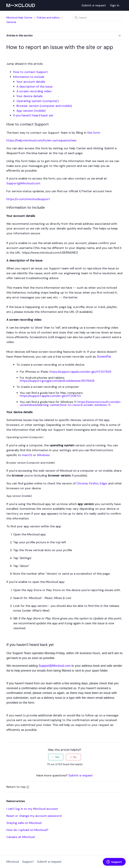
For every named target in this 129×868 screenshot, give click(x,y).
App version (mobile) (31, 111)
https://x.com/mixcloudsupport (28, 199)
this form (94, 133)
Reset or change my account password (34, 816)
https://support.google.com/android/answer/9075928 (57, 381)
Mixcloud (13, 862)
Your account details (31, 82)
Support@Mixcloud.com (23, 183)
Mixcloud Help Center (19, 18)
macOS (27, 455)
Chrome (82, 483)
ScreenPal (104, 357)
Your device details (30, 96)
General (11, 22)
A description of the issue (34, 87)
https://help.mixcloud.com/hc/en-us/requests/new (41, 140)
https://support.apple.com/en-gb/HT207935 (80, 372)
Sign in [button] (115, 5)
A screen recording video (34, 91)
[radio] (56, 757)
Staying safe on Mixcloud (24, 823)
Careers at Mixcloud (20, 837)
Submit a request (94, 5)
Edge (103, 483)
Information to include (29, 77)
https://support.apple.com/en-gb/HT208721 (50, 396)
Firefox (94, 483)
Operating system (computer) (38, 101)
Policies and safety (48, 18)
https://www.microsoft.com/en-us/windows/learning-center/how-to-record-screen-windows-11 (71, 403)
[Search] (97, 18)
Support (28, 862)
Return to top (18, 787)
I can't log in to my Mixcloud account (32, 809)
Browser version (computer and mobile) (44, 106)
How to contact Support (30, 72)
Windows (43, 455)
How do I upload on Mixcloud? (27, 830)
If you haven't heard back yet (33, 115)
